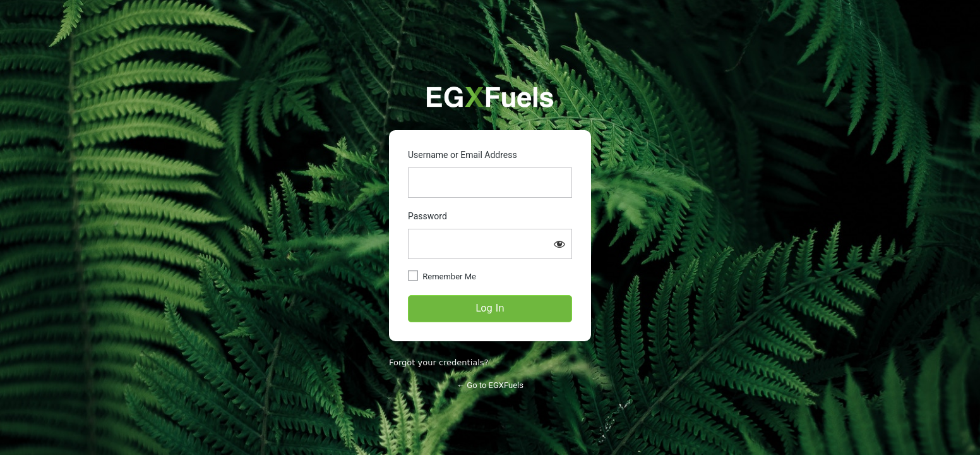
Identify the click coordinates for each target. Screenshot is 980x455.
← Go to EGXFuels (490, 385)
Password (427, 216)
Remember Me (449, 276)
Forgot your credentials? (439, 362)
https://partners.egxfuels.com (490, 97)
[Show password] (559, 244)
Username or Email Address (463, 155)
